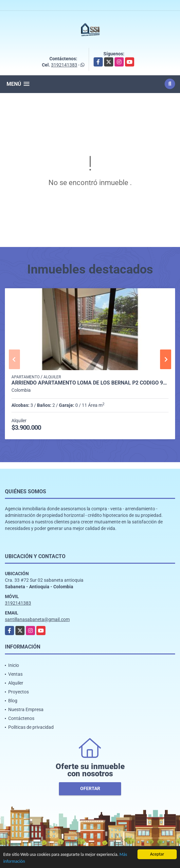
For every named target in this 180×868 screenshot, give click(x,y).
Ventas (15, 674)
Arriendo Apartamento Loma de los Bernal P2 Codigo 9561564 (90, 383)
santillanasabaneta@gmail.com (37, 619)
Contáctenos (21, 718)
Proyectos (18, 692)
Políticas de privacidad (31, 727)
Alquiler (16, 683)
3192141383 (64, 65)
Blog (13, 701)
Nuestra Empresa (26, 709)
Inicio (14, 665)
